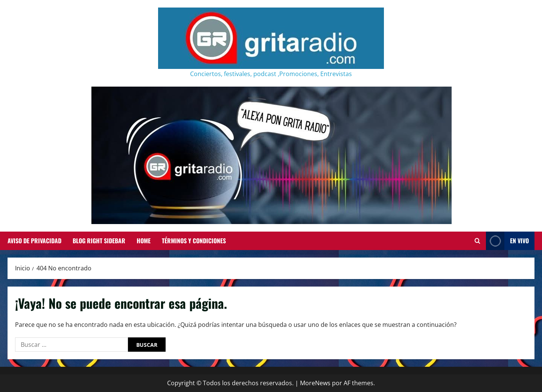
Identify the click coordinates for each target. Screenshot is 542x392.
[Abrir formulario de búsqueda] (477, 241)
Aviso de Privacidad (34, 241)
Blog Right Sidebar (99, 241)
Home (144, 241)
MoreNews (315, 383)
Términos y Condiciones (194, 241)
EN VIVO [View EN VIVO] (507, 241)
